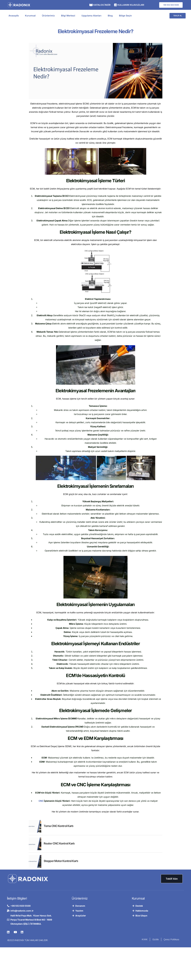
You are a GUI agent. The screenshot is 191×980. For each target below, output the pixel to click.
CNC (41, 801)
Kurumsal (30, 16)
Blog (110, 16)
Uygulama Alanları (91, 16)
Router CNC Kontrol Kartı (59, 843)
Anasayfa (14, 16)
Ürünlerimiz (48, 16)
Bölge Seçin (125, 16)
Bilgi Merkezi (68, 16)
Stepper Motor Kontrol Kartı (61, 861)
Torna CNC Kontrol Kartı (58, 826)
